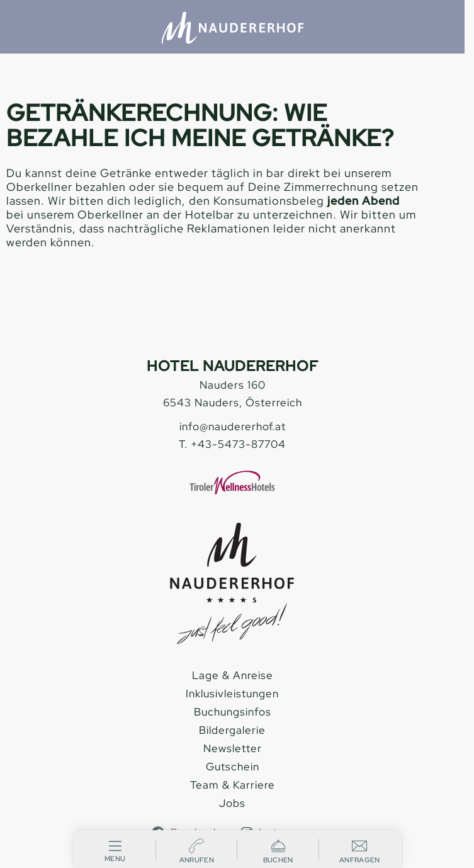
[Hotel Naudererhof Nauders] (233, 28)
